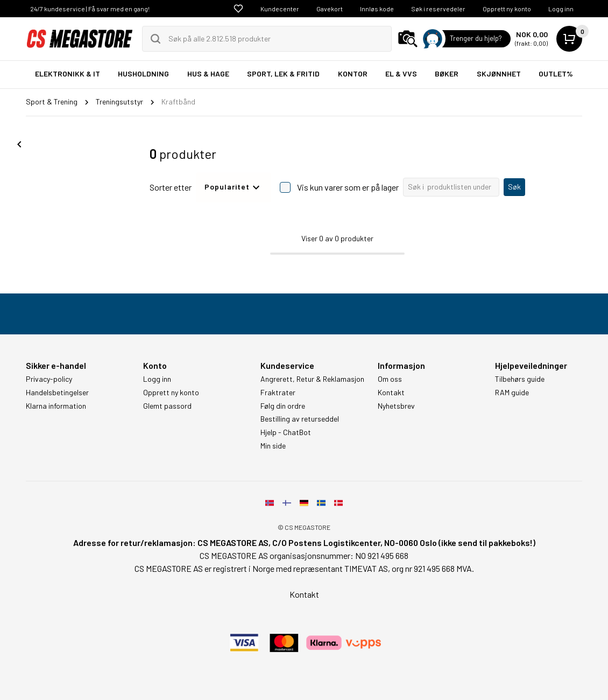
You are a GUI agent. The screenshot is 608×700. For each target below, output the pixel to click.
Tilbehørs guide (520, 379)
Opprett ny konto (507, 9)
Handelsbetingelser (57, 393)
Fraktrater (278, 393)
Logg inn (561, 9)
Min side (273, 446)
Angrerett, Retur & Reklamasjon (312, 379)
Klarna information (56, 406)
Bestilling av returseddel (300, 419)
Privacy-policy (49, 379)
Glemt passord (167, 406)
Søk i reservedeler (438, 9)
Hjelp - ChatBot (286, 432)
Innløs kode (377, 9)
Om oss (390, 379)
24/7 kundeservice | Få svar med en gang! (90, 9)
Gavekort (330, 9)
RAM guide (512, 393)
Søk (514, 187)
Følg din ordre (283, 406)
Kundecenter (280, 9)
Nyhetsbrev (396, 406)
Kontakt (391, 393)
